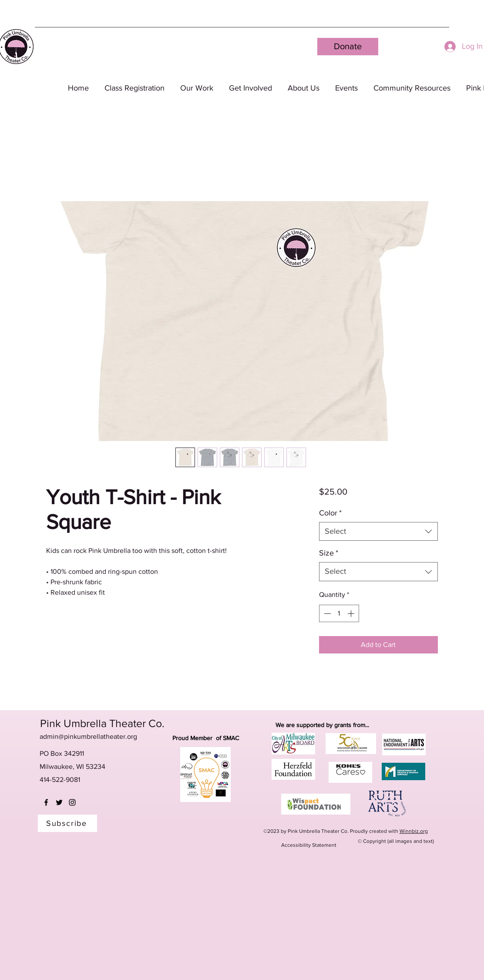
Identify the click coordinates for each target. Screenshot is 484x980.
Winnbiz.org (414, 831)
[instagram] (72, 802)
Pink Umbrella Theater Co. (102, 723)
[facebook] (46, 802)
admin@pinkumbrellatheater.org (88, 736)
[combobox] (378, 531)
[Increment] (352, 613)
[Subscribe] (67, 823)
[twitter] (59, 802)
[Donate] (348, 47)
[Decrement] (326, 613)
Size (329, 553)
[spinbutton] (339, 613)
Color (330, 513)
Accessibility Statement (309, 845)
